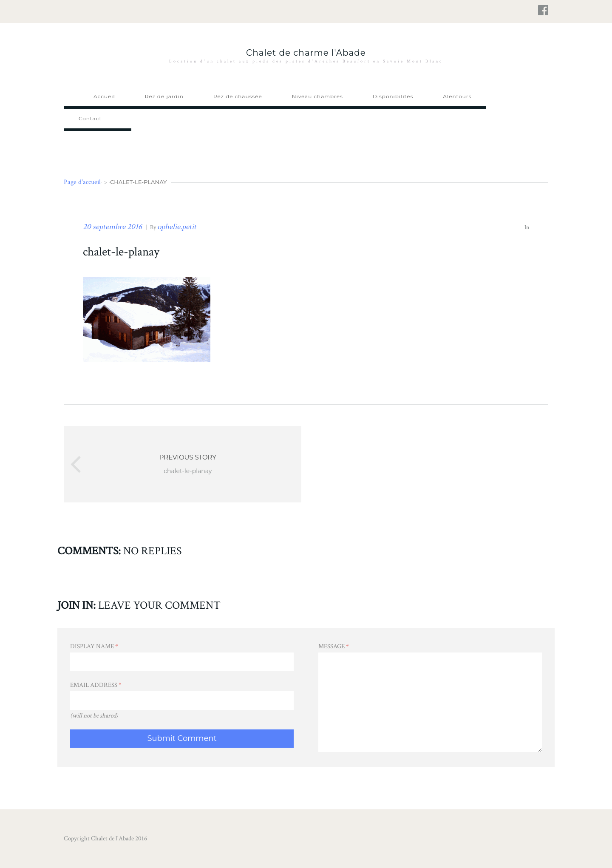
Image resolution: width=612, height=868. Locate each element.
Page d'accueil (82, 182)
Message (334, 646)
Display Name (94, 646)
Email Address (96, 685)
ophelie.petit (177, 227)
